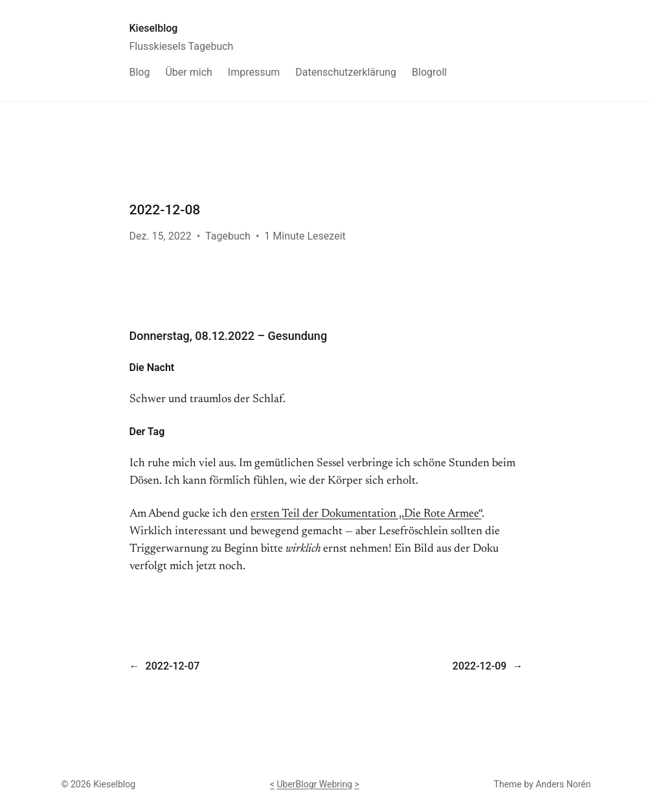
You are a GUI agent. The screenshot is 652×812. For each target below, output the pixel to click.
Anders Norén (563, 784)
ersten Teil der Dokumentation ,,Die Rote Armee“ (366, 514)
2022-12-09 (480, 666)
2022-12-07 (173, 666)
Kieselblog (154, 28)
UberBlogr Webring (314, 784)
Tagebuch (228, 236)
